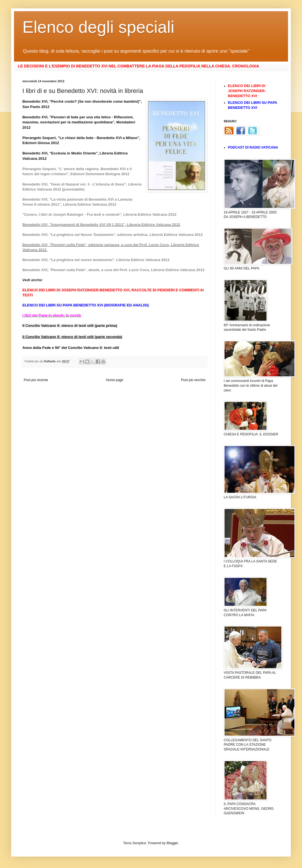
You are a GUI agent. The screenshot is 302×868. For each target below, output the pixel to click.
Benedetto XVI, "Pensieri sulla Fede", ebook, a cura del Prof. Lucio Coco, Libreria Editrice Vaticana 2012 (113, 270)
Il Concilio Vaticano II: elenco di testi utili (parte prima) (70, 326)
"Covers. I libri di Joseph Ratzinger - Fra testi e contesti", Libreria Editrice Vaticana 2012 (99, 214)
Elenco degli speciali (98, 27)
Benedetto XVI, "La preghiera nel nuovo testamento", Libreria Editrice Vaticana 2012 (96, 260)
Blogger (172, 843)
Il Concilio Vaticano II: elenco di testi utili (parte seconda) (72, 337)
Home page (115, 380)
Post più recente (36, 380)
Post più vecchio (193, 380)
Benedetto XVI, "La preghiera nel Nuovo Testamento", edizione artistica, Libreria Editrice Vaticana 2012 (113, 235)
